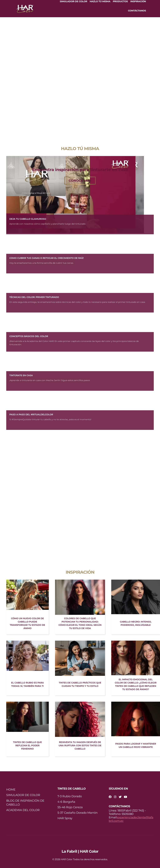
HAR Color (67, 859)
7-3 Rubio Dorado (70, 796)
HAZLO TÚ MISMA (100, 1)
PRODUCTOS (120, 1)
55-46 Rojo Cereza (70, 807)
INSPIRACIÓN (138, 1)
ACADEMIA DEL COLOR (23, 810)
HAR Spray (65, 818)
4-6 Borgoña (66, 802)
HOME (11, 790)
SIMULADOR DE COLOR (74, 1)
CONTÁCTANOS (137, 11)
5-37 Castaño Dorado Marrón (78, 813)
